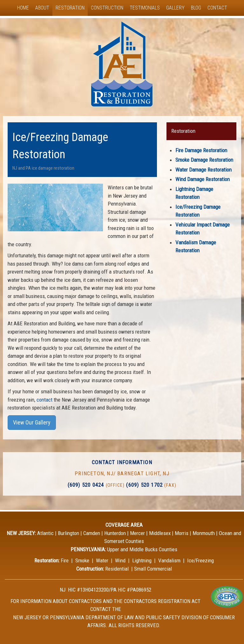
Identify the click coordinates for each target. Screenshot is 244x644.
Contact (217, 8)
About (42, 8)
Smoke (82, 560)
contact (44, 400)
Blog (196, 8)
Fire (65, 560)
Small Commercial (153, 569)
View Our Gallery (32, 422)
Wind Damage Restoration (203, 179)
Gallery (175, 8)
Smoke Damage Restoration (204, 160)
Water (102, 560)
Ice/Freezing (200, 560)
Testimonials (145, 8)
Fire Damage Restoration (201, 150)
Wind (120, 560)
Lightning (142, 560)
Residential (117, 569)
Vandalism (169, 560)
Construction (107, 8)
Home (23, 8)
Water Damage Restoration (203, 170)
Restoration (70, 8)
